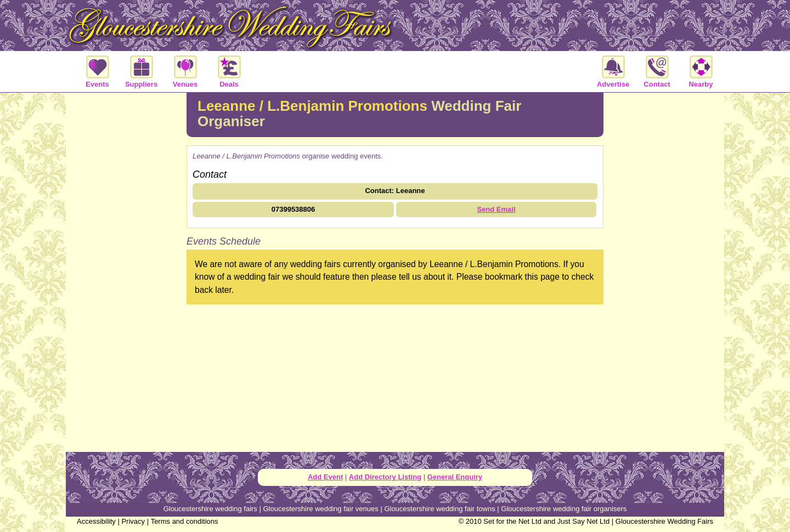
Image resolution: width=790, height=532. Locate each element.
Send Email (496, 209)
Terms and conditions (185, 521)
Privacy (133, 521)
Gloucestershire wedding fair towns (439, 509)
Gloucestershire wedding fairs (210, 509)
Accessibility (96, 521)
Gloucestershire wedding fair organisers (564, 509)
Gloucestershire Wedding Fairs (664, 521)
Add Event (325, 477)
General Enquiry (455, 477)
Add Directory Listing (385, 477)
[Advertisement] (126, 271)
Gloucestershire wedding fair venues (320, 509)
